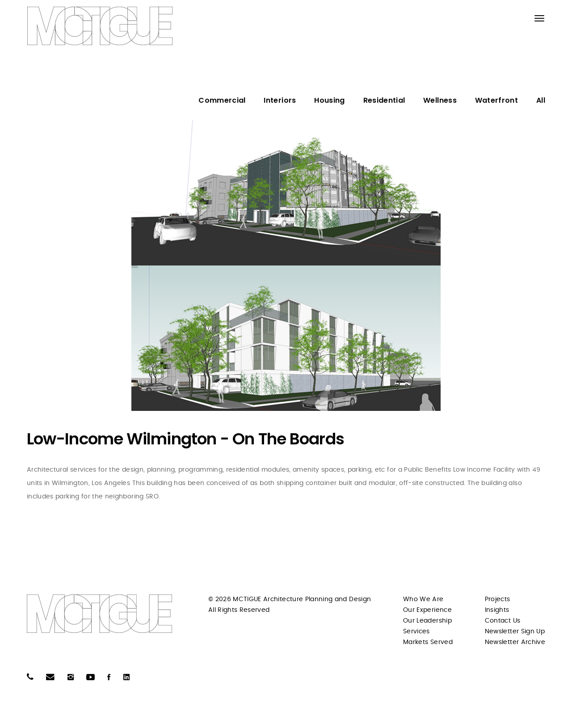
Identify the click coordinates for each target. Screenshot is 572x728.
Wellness (440, 100)
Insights (497, 610)
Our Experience (427, 610)
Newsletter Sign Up (515, 632)
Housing (329, 100)
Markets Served (428, 642)
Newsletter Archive (515, 642)
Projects (498, 599)
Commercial (222, 100)
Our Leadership (427, 621)
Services (416, 632)
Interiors (280, 100)
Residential (384, 100)
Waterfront (497, 100)
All (541, 100)
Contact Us (503, 621)
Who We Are (423, 599)
